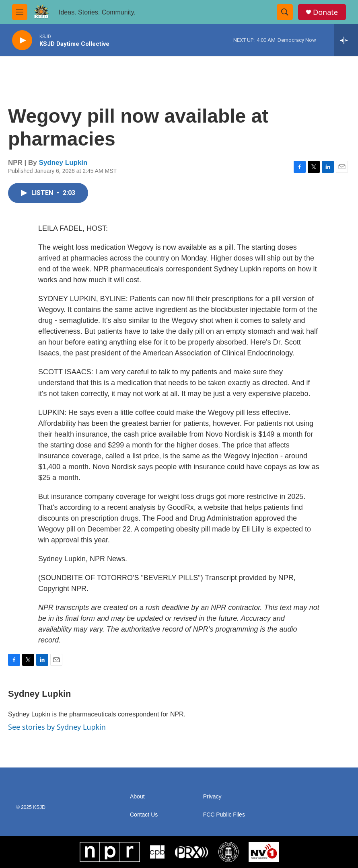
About (137, 797)
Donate (325, 12)
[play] (22, 40)
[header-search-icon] (285, 12)
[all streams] (346, 40)
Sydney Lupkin (63, 163)
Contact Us (144, 815)
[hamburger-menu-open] (20, 12)
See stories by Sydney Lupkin (57, 727)
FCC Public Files (224, 815)
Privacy (212, 797)
